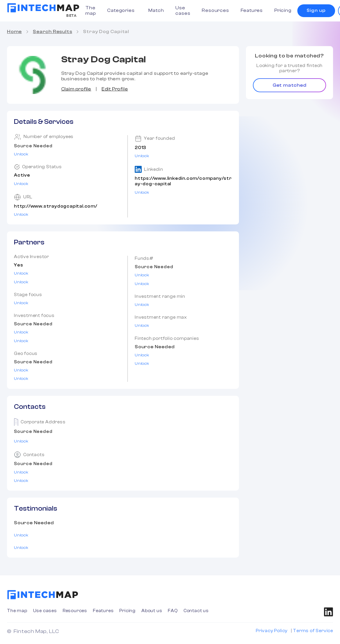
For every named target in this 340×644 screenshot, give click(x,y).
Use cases (183, 11)
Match (156, 10)
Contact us (196, 611)
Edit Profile (115, 89)
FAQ (173, 611)
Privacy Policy (272, 631)
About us (152, 611)
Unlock (21, 154)
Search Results (52, 32)
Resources (215, 10)
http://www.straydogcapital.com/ (56, 206)
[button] (122, 11)
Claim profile (76, 89)
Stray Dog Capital (106, 32)
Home (14, 32)
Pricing (283, 10)
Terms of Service (313, 631)
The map (90, 11)
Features (252, 10)
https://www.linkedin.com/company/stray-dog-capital (183, 181)
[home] (43, 8)
